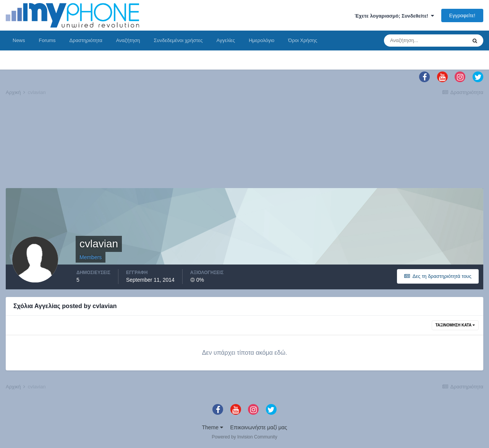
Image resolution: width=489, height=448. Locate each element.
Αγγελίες (226, 40)
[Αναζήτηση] (425, 41)
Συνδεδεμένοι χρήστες (178, 40)
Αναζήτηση (128, 40)
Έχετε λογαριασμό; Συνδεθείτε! (394, 16)
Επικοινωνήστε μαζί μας (259, 427)
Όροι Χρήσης (303, 40)
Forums (47, 40)
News (19, 40)
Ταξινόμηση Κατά (455, 325)
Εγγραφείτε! (462, 15)
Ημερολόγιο (262, 40)
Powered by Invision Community (244, 437)
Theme (212, 427)
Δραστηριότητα (86, 40)
